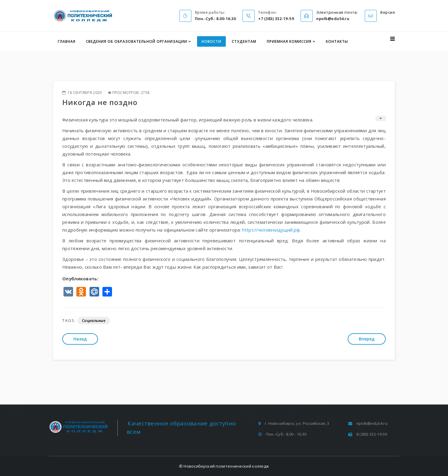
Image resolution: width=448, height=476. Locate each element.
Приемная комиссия (289, 41)
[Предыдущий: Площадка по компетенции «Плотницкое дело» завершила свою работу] (80, 339)
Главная (67, 41)
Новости (211, 41)
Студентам (244, 41)
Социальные (94, 321)
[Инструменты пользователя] (381, 118)
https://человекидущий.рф (271, 230)
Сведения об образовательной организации (137, 41)
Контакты (337, 41)
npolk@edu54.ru (372, 423)
